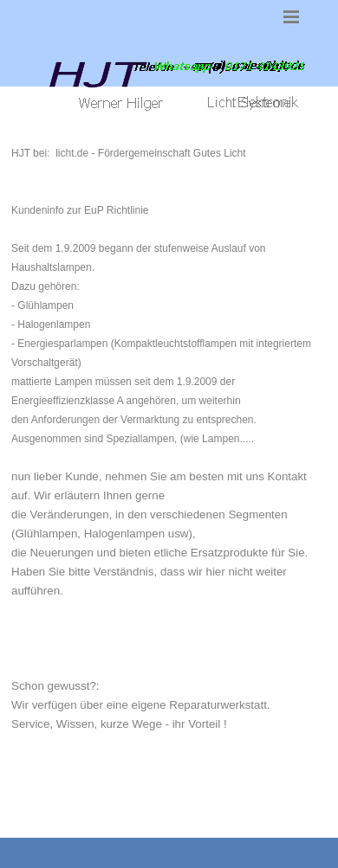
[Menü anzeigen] (291, 16)
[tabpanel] (169, 476)
